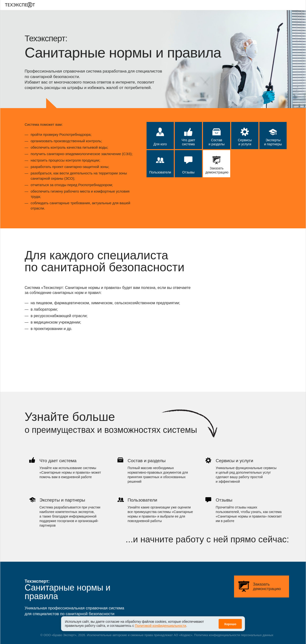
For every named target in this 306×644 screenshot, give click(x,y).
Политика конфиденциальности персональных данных (234, 635)
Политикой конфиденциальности (160, 623)
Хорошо (230, 621)
